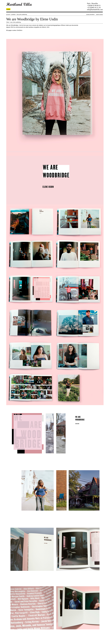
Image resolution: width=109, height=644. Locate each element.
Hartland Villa (19, 4)
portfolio (13, 14)
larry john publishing (22, 14)
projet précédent (90, 14)
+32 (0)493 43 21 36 (94, 8)
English (8, 9)
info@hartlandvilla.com (95, 10)
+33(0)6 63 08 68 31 (94, 5)
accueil (8, 14)
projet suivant (99, 14)
